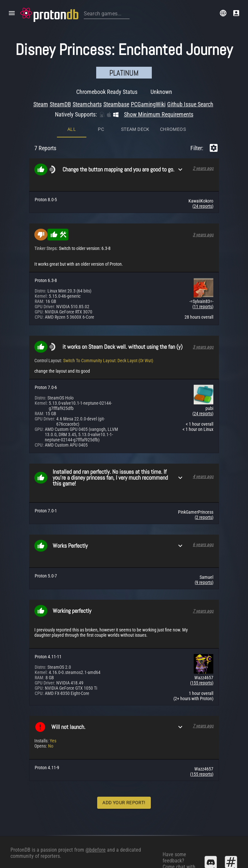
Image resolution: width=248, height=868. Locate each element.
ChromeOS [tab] (173, 76)
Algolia (46, 860)
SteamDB (20, 860)
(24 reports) (203, 152)
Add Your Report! (124, 749)
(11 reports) (203, 253)
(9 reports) (204, 529)
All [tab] (72, 76)
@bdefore (96, 831)
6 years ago (203, 491)
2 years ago (203, 115)
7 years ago (203, 557)
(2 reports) (204, 464)
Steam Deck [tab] (135, 76)
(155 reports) (202, 629)
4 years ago (203, 423)
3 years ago (203, 181)
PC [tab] (101, 76)
